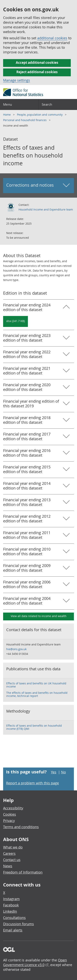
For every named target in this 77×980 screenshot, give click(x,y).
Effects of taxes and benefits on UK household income (36, 685)
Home (7, 115)
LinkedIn (10, 911)
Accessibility (13, 808)
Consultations (14, 918)
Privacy (9, 821)
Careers (9, 853)
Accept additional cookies (37, 63)
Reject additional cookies (37, 72)
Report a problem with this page (32, 783)
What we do (13, 847)
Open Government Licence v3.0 (35, 962)
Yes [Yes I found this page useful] (54, 772)
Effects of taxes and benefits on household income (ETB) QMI (34, 727)
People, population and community (40, 115)
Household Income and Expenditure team (46, 209)
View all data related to (39, 616)
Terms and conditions (21, 827)
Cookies (10, 814)
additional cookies (52, 38)
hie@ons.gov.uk (16, 649)
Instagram (11, 899)
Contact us (12, 860)
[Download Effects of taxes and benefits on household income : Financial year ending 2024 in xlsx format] (15, 321)
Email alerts (13, 930)
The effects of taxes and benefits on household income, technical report (37, 694)
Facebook (11, 905)
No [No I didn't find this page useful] (63, 772)
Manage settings (17, 80)
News (8, 866)
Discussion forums (19, 924)
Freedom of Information (23, 872)
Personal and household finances (25, 120)
